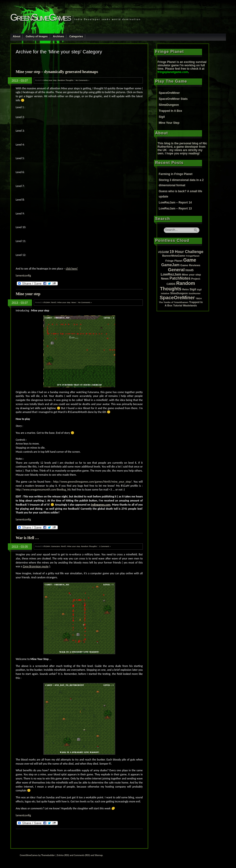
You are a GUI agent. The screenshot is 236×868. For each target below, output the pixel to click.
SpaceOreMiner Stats (173, 99)
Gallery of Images (37, 36)
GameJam (56, 546)
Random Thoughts (66, 80)
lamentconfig (23, 276)
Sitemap (99, 855)
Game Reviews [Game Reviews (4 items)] (190, 265)
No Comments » (82, 80)
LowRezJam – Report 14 (175, 203)
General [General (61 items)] (176, 270)
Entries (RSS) (63, 855)
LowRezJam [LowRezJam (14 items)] (171, 274)
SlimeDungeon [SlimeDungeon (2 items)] (179, 293)
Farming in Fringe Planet (176, 174)
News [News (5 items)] (165, 279)
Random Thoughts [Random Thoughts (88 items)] (178, 286)
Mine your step (50, 80)
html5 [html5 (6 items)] (190, 270)
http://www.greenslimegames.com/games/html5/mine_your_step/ (92, 482)
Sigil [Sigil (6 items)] (193, 289)
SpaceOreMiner (169, 93)
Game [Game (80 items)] (190, 260)
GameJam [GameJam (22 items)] (170, 265)
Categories (76, 36)
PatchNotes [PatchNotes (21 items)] (180, 278)
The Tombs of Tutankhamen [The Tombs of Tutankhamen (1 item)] (174, 302)
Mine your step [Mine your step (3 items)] (192, 275)
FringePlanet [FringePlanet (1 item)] (193, 256)
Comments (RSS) (82, 855)
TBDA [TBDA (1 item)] (199, 299)
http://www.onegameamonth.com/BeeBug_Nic (43, 490)
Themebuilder (48, 855)
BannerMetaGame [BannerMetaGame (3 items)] (174, 256)
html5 (54, 302)
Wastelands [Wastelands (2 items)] (190, 306)
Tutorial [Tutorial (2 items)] (178, 306)
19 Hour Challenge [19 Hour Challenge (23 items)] (187, 252)
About (17, 36)
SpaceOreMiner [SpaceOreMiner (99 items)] (177, 298)
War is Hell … (27, 538)
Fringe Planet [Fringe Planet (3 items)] (174, 261)
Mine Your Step (169, 123)
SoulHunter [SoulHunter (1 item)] (195, 293)
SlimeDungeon (169, 105)
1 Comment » (105, 546)
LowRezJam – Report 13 (175, 209)
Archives (58, 36)
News (74, 302)
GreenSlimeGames (40, 17)
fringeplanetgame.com (173, 72)
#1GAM (47, 302)
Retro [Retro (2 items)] (186, 290)
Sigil (162, 117)
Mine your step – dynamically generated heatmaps (57, 72)
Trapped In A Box (171, 111)
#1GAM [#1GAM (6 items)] (163, 252)
